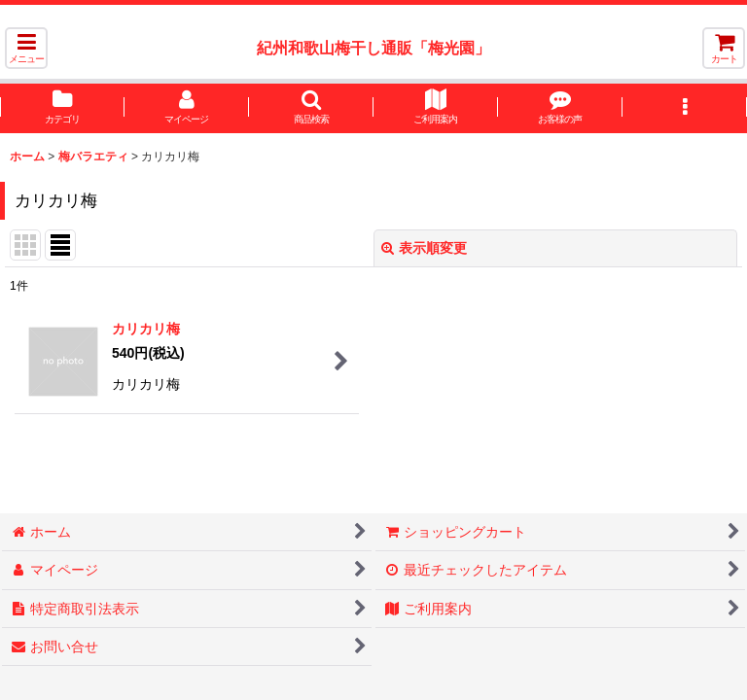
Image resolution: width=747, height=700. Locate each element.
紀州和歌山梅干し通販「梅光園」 (373, 48)
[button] (26, 48)
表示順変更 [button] (424, 248)
